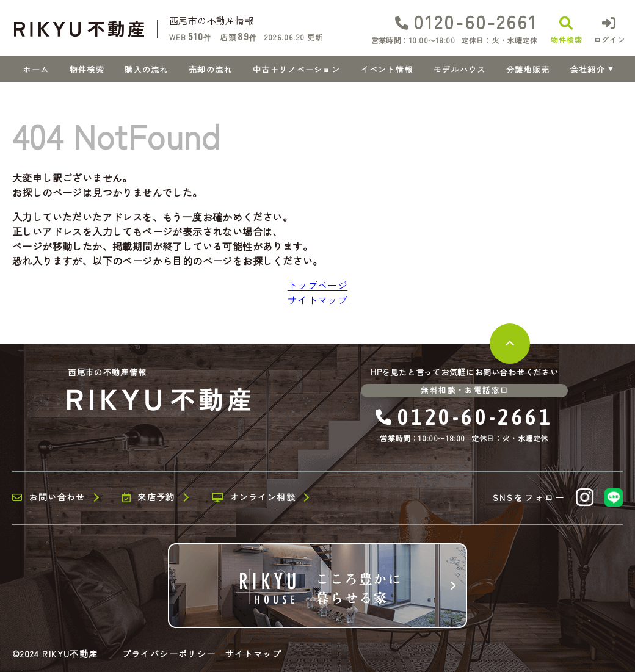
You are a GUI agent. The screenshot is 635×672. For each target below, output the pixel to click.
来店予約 (149, 497)
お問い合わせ (49, 497)
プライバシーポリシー (169, 654)
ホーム (36, 69)
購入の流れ (147, 69)
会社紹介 (588, 69)
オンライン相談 (254, 497)
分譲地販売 (528, 69)
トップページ (317, 285)
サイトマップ (317, 300)
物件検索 (87, 69)
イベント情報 (386, 69)
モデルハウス (460, 69)
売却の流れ (211, 69)
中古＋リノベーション (296, 69)
